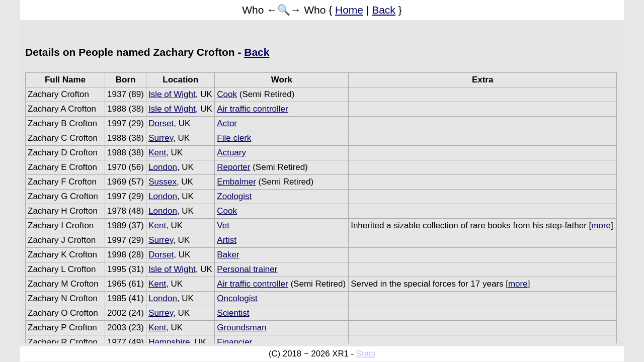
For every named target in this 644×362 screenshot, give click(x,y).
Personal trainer (247, 269)
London (163, 167)
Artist (227, 240)
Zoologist (234, 196)
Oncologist (237, 298)
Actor (227, 123)
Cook (227, 94)
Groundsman (242, 328)
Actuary (231, 153)
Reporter (233, 167)
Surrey (161, 138)
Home (349, 10)
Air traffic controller (252, 109)
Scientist (233, 313)
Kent (157, 153)
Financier (234, 342)
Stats (366, 354)
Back (384, 10)
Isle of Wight (172, 94)
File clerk (234, 138)
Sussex (163, 182)
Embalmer (236, 182)
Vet (223, 225)
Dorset (161, 123)
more (601, 225)
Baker (228, 255)
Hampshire (169, 342)
